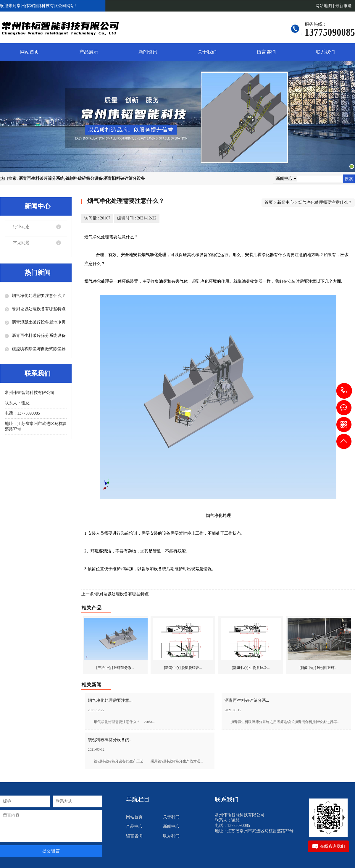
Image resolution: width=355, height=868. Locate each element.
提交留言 (51, 851)
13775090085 (344, 391)
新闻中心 (171, 826)
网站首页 (30, 52)
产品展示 (89, 52)
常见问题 (21, 243)
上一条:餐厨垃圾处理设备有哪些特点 (115, 594)
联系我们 (325, 52)
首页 (269, 202)
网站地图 (324, 6)
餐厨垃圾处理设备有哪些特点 (39, 309)
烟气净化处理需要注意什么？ (39, 296)
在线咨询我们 (333, 846)
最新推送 (343, 6)
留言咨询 (266, 52)
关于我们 (207, 52)
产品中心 (134, 826)
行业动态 (21, 227)
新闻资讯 (148, 52)
